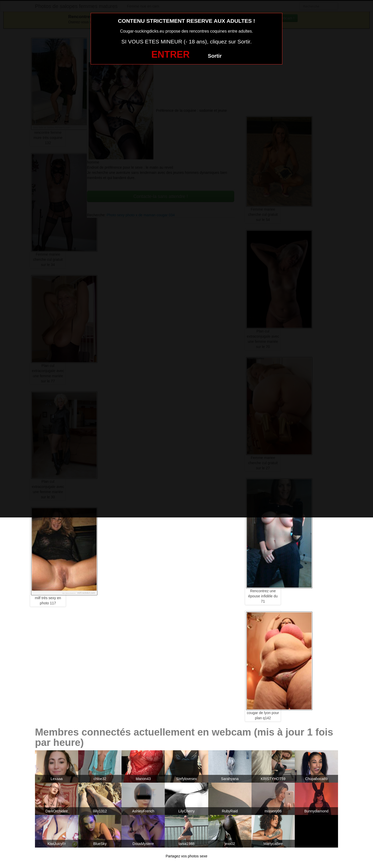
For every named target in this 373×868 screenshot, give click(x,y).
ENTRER (170, 54)
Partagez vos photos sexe (186, 856)
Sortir (215, 56)
